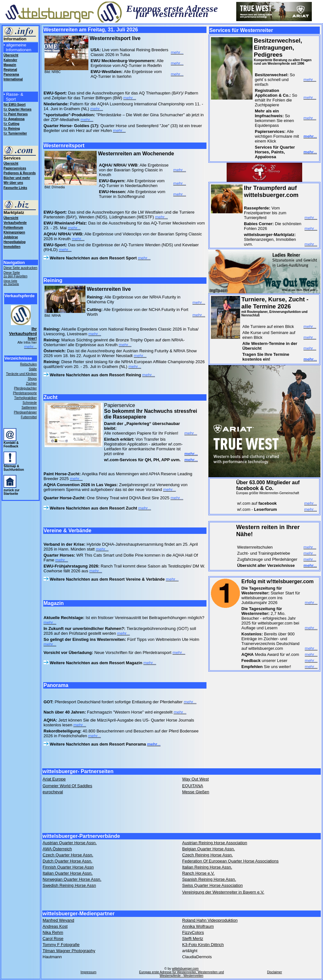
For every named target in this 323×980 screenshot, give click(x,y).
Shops (32, 379)
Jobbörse (11, 237)
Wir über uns (13, 183)
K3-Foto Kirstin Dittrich (203, 945)
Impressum (89, 972)
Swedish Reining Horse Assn (69, 885)
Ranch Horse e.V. (198, 873)
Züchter (31, 384)
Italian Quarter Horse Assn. (68, 873)
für (17, 109)
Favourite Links (15, 188)
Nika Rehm (53, 932)
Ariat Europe (54, 779)
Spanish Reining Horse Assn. (209, 879)
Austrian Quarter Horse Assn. (70, 843)
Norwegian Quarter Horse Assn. (72, 879)
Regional (10, 70)
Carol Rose (53, 939)
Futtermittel (29, 417)
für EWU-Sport (15, 105)
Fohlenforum (13, 228)
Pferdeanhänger (25, 412)
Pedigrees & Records (20, 173)
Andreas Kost (55, 926)
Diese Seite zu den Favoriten (16, 274)
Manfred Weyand (58, 920)
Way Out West (195, 779)
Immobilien (12, 247)
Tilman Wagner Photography (69, 951)
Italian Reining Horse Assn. (207, 867)
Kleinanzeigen (14, 232)
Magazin (10, 65)
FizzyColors (193, 932)
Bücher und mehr (17, 178)
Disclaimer (275, 972)
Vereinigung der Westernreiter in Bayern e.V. (223, 892)
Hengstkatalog (15, 242)
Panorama (11, 74)
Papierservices (15, 168)
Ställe (33, 369)
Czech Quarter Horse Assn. (68, 855)
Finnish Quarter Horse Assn (68, 867)
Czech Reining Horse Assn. (207, 855)
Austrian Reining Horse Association (215, 843)
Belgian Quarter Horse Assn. (209, 849)
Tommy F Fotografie (61, 945)
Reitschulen (28, 364)
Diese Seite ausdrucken (20, 268)
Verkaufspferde (15, 223)
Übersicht (11, 163)
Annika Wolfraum (198, 926)
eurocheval (53, 792)
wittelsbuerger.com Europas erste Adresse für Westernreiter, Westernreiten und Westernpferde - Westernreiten (182, 972)
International (13, 79)
